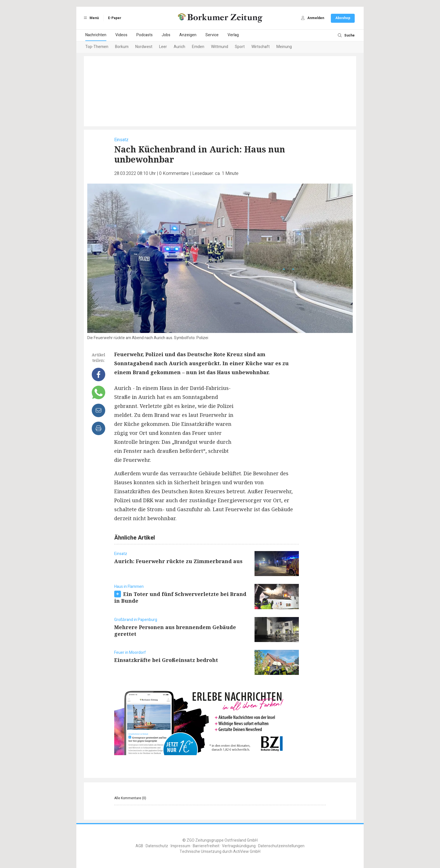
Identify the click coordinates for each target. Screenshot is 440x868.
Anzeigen (188, 35)
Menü (90, 18)
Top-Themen (97, 47)
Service (212, 35)
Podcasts (145, 35)
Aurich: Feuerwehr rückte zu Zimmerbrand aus (178, 561)
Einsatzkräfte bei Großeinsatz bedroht (166, 660)
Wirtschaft (261, 47)
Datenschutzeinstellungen (281, 846)
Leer (163, 47)
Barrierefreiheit (206, 846)
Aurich (179, 47)
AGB (139, 846)
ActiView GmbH (247, 852)
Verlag (233, 35)
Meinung (284, 47)
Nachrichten (96, 35)
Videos (121, 35)
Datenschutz (157, 846)
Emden (198, 47)
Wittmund (220, 47)
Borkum (122, 47)
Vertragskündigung (239, 846)
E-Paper (115, 18)
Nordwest (144, 47)
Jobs (166, 35)
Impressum (180, 846)
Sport (240, 47)
